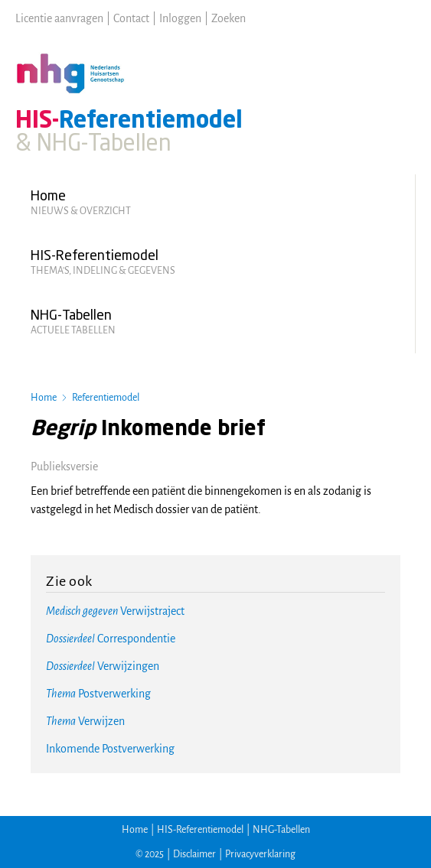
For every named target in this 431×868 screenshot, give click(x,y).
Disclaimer (194, 854)
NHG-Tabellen (281, 830)
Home (44, 398)
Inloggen (180, 18)
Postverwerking (98, 694)
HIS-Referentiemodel (200, 830)
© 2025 (150, 854)
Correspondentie (111, 639)
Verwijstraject (115, 611)
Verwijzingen (103, 666)
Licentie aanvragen (59, 18)
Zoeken (229, 18)
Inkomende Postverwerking (110, 749)
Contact (131, 18)
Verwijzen (85, 721)
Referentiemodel (106, 398)
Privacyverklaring (260, 854)
